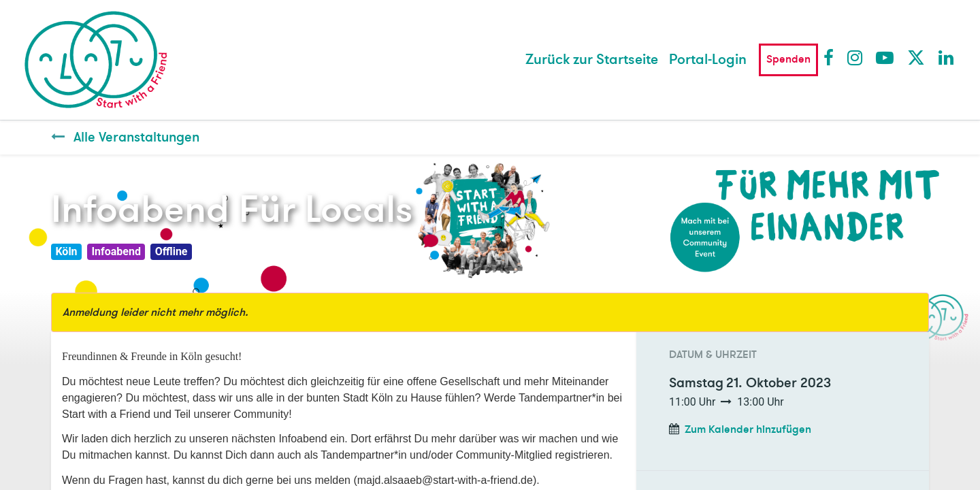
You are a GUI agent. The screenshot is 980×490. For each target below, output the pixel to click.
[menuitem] (592, 60)
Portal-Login (708, 60)
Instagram (855, 57)
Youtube (884, 57)
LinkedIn (947, 57)
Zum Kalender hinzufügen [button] (748, 429)
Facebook (832, 57)
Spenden (788, 59)
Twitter (915, 57)
